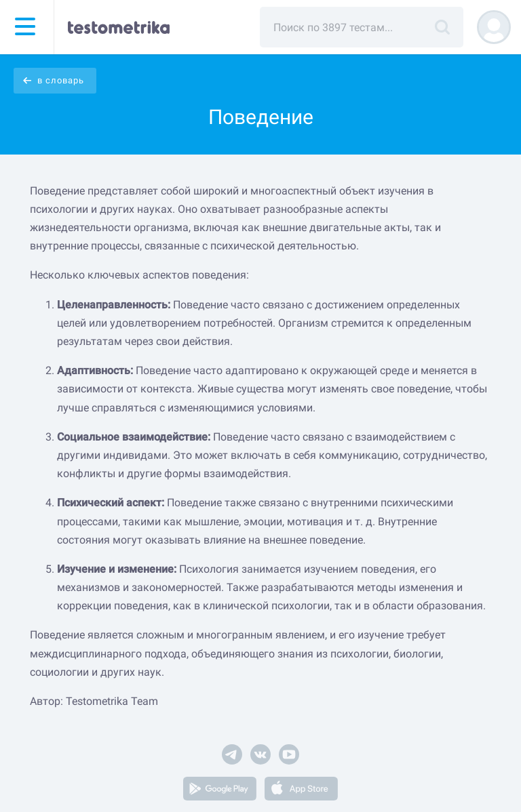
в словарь (61, 80)
